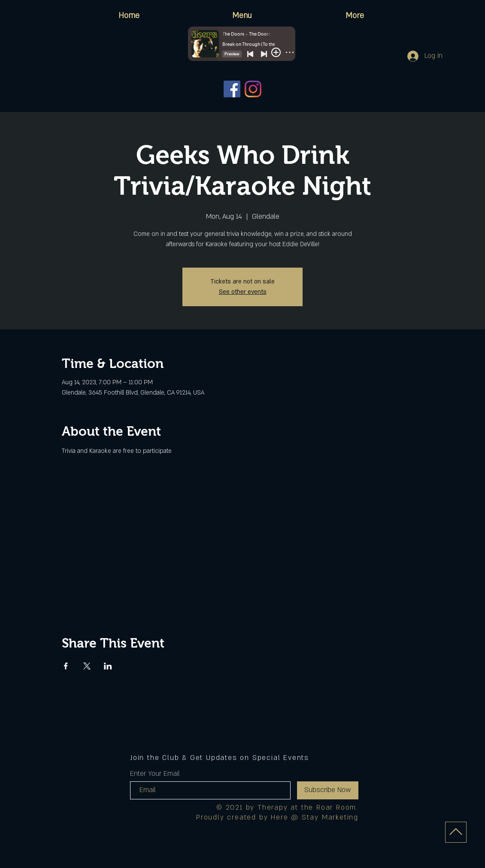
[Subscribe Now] (328, 790)
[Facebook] (232, 89)
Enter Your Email (155, 774)
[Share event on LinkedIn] (108, 666)
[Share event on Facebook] (66, 666)
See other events (243, 292)
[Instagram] (253, 89)
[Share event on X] (87, 666)
